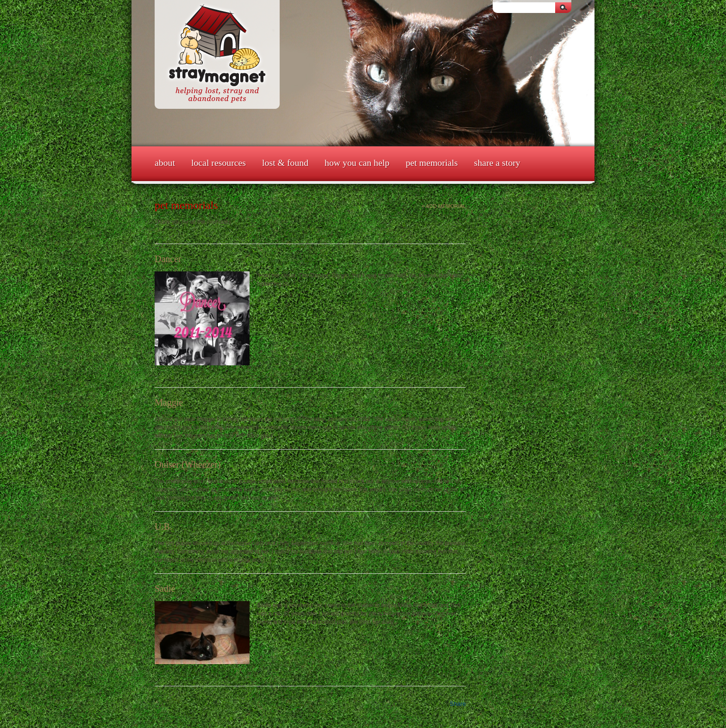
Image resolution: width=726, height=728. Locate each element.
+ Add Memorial (444, 206)
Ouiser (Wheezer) (188, 464)
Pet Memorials (432, 163)
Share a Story (497, 163)
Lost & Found (285, 163)
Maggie (169, 402)
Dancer (168, 259)
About (165, 163)
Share (458, 704)
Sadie (165, 589)
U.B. (163, 527)
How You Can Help (357, 163)
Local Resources (219, 163)
